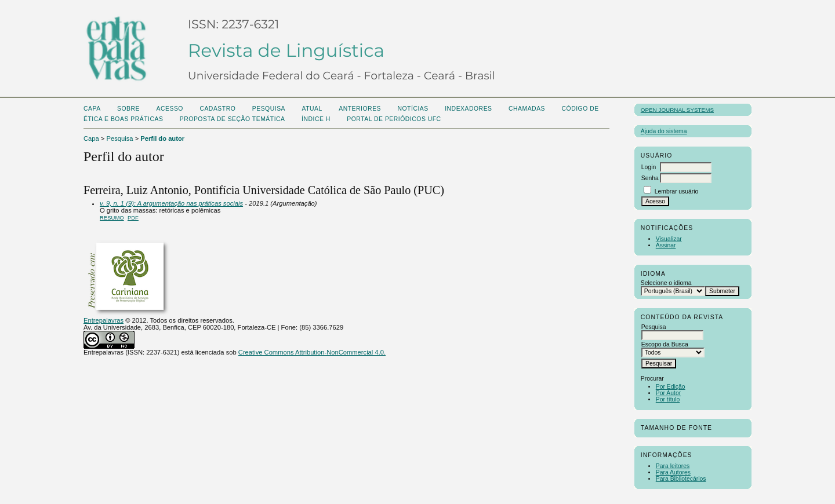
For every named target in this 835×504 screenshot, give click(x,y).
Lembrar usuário (677, 191)
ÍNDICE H (316, 119)
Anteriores (360, 109)
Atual (312, 109)
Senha (650, 178)
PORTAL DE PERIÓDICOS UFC (394, 119)
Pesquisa (269, 109)
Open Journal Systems (677, 110)
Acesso (170, 109)
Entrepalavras (104, 320)
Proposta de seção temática (233, 119)
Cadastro (217, 109)
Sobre (128, 109)
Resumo (112, 218)
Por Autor (668, 393)
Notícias (413, 109)
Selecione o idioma (666, 283)
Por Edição (671, 387)
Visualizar (669, 239)
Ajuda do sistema (664, 131)
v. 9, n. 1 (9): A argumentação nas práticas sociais (171, 203)
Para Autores (673, 472)
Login (649, 167)
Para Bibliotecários (681, 479)
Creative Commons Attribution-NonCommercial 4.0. (312, 352)
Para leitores (673, 466)
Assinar (666, 245)
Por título (668, 399)
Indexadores (468, 109)
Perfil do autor (162, 138)
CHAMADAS (527, 109)
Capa (92, 109)
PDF (133, 218)
